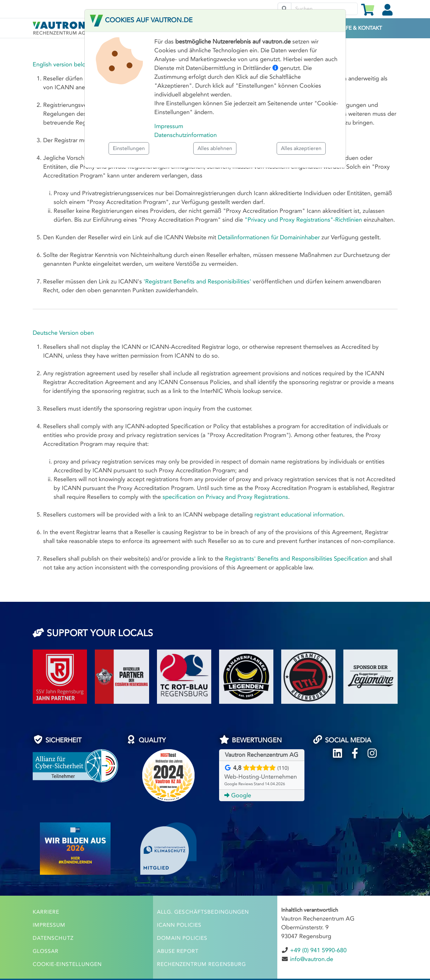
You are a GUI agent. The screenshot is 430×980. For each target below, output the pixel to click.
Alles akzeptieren (301, 148)
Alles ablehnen (215, 148)
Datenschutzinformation (186, 135)
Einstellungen (129, 148)
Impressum (169, 126)
